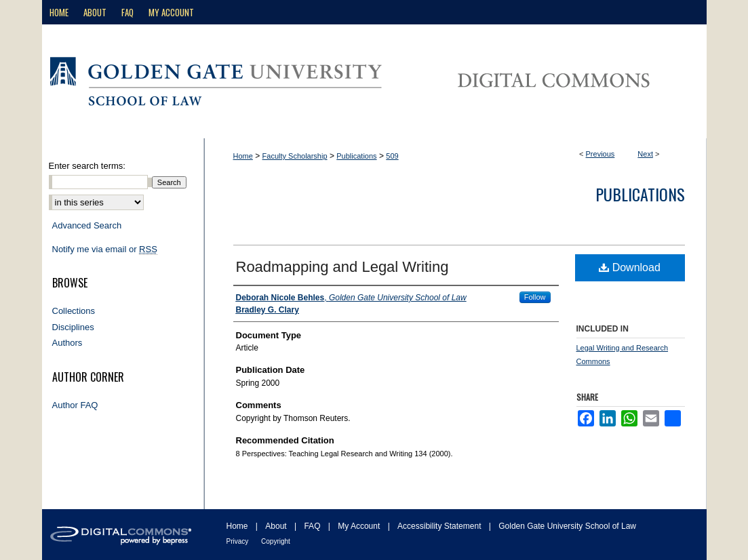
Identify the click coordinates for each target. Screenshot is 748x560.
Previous (601, 154)
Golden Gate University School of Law (567, 526)
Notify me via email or (105, 249)
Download (630, 267)
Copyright (276, 541)
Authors (67, 343)
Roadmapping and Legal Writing (342, 267)
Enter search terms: (87, 166)
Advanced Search (87, 225)
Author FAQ (75, 405)
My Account (360, 526)
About (277, 526)
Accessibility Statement (440, 526)
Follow (535, 297)
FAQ (313, 526)
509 (392, 156)
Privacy (239, 541)
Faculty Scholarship (295, 156)
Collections (74, 311)
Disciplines (73, 327)
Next (645, 154)
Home (243, 156)
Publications (356, 156)
